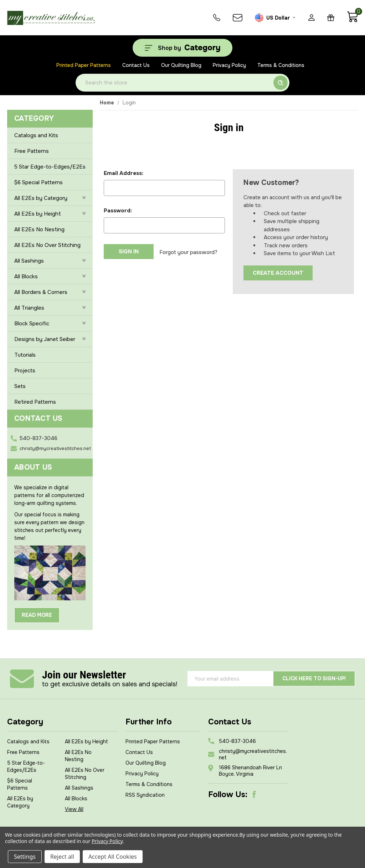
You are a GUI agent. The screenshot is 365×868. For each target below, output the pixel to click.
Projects (25, 371)
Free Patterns (32, 151)
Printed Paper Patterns (84, 65)
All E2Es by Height (50, 214)
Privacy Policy (229, 65)
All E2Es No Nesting (39, 229)
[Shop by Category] (182, 48)
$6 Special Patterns (38, 182)
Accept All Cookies (113, 857)
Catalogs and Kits (36, 135)
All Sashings (50, 261)
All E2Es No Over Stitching (47, 245)
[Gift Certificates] (331, 18)
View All (74, 809)
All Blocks (50, 277)
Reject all (62, 857)
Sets (20, 386)
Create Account (278, 273)
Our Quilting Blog (181, 65)
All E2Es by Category (50, 198)
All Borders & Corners (50, 292)
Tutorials (25, 355)
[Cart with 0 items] (352, 21)
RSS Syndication (145, 795)
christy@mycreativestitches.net (55, 448)
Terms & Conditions (281, 65)
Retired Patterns (35, 402)
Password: (118, 211)
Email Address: (124, 173)
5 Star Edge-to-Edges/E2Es (50, 167)
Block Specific (50, 324)
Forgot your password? (188, 252)
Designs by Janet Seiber (50, 339)
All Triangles (50, 308)
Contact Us (136, 65)
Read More (37, 615)
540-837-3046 (38, 438)
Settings (25, 857)
